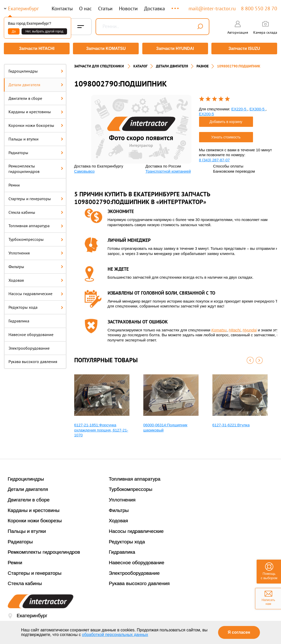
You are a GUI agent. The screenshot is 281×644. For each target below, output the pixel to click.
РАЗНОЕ (203, 64)
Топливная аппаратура (36, 224)
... (176, 6)
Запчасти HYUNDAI (175, 48)
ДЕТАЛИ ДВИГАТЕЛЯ (172, 64)
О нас (85, 8)
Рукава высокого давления (33, 360)
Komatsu (219, 328)
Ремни (14, 183)
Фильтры (36, 265)
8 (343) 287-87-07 (214, 158)
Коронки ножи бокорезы (36, 123)
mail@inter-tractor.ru (212, 8)
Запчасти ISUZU (245, 48)
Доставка (154, 8)
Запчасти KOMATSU (106, 48)
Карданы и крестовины (36, 110)
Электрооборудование (29, 346)
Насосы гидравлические (36, 292)
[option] (141, 127)
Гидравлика (19, 319)
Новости (128, 8)
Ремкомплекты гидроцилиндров (36, 167)
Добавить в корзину (226, 120)
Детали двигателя (36, 83)
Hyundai (250, 328)
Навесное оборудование (31, 333)
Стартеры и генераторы (36, 197)
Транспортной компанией (168, 169)
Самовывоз (85, 169)
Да (14, 31)
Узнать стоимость (226, 135)
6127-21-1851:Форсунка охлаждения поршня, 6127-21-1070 (101, 428)
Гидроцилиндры (36, 69)
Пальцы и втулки (36, 137)
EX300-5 (257, 107)
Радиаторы (36, 151)
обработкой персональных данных (115, 635)
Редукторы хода (36, 305)
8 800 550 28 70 (259, 8)
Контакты (62, 8)
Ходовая (36, 278)
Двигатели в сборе (36, 96)
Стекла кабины (36, 210)
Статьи (105, 8)
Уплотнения (36, 251)
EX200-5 (207, 112)
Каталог (140, 64)
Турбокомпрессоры (36, 237)
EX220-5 (239, 107)
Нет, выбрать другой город (44, 31)
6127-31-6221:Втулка (231, 423)
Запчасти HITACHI (36, 48)
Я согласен (239, 632)
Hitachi (235, 328)
